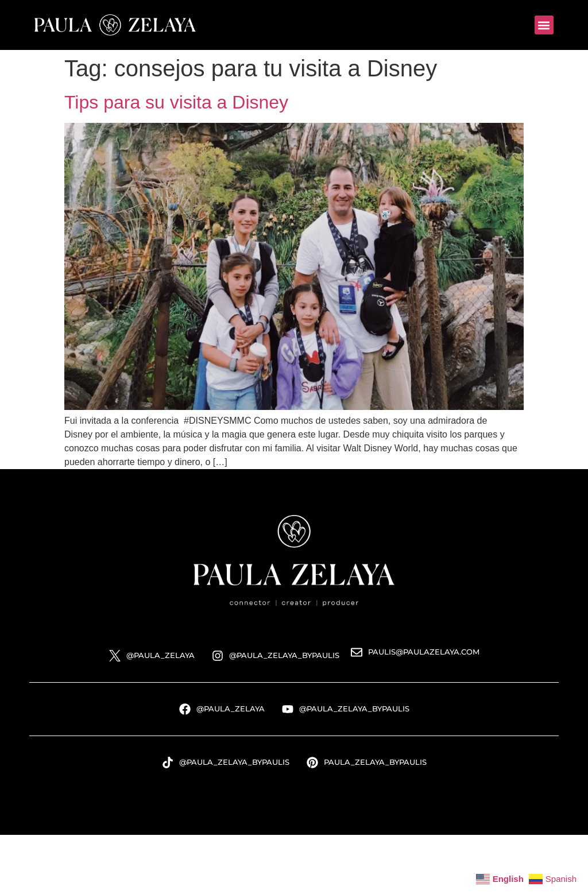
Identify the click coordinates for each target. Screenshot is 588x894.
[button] (544, 25)
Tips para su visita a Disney (176, 102)
